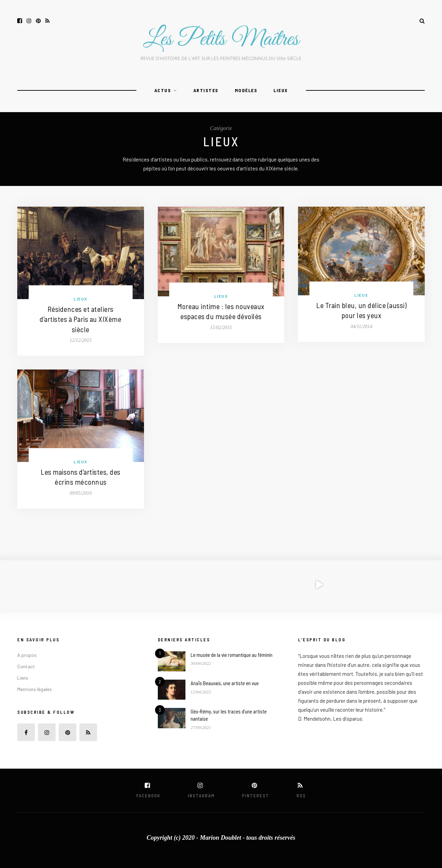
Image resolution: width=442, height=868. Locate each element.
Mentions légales (35, 689)
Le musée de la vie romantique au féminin (232, 655)
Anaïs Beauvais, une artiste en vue (225, 683)
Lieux (281, 90)
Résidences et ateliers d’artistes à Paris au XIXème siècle (80, 319)
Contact (26, 666)
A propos (27, 655)
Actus (163, 90)
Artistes (206, 90)
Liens (23, 678)
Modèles (246, 90)
